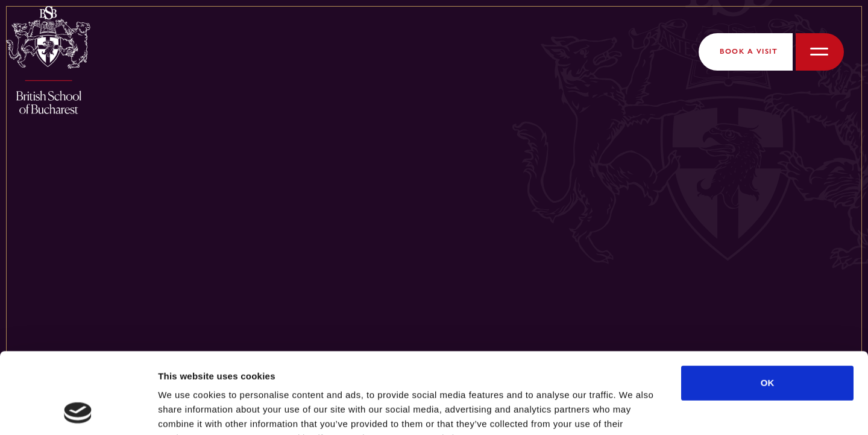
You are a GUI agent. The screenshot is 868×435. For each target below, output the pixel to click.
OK (768, 307)
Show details (633, 411)
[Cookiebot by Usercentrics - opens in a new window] (78, 411)
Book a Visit (749, 51)
